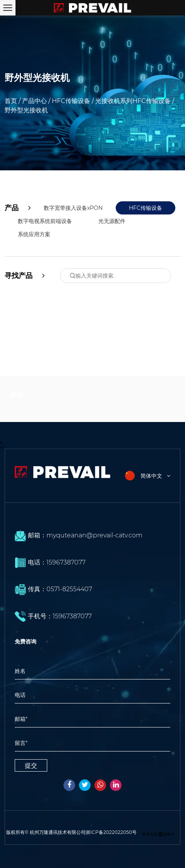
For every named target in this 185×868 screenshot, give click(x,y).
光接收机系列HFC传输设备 (133, 101)
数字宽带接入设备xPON (73, 208)
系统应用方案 (34, 234)
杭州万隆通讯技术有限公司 (58, 832)
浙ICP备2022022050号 (111, 832)
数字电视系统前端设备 (45, 221)
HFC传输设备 (71, 101)
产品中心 (34, 101)
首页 (11, 101)
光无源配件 (112, 221)
